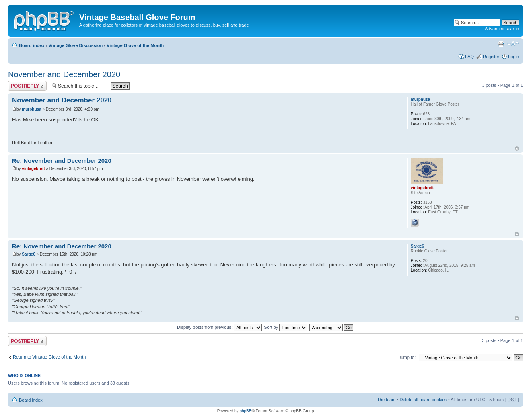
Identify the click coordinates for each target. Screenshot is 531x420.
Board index (32, 45)
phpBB (245, 411)
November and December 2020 (64, 74)
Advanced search (502, 29)
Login (514, 57)
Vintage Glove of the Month (135, 45)
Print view (501, 44)
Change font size (513, 44)
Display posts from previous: (219, 327)
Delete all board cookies (423, 400)
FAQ (469, 57)
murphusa (31, 109)
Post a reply (27, 86)
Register (491, 57)
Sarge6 (28, 254)
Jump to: (407, 357)
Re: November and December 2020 (62, 161)
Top (517, 149)
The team (386, 400)
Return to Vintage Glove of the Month (49, 357)
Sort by (286, 327)
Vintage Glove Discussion (75, 45)
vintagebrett (33, 169)
